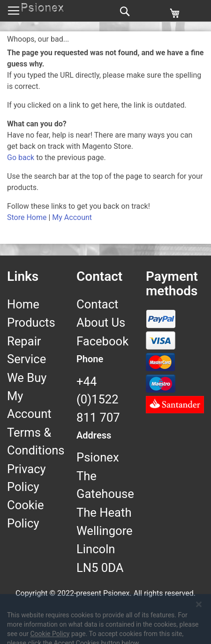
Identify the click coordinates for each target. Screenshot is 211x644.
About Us (101, 322)
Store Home (27, 217)
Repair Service (26, 350)
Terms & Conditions (36, 441)
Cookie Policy (26, 514)
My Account (72, 217)
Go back (21, 157)
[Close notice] (199, 628)
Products (31, 322)
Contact (97, 304)
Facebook (102, 341)
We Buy (27, 378)
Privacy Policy (26, 478)
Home (23, 304)
